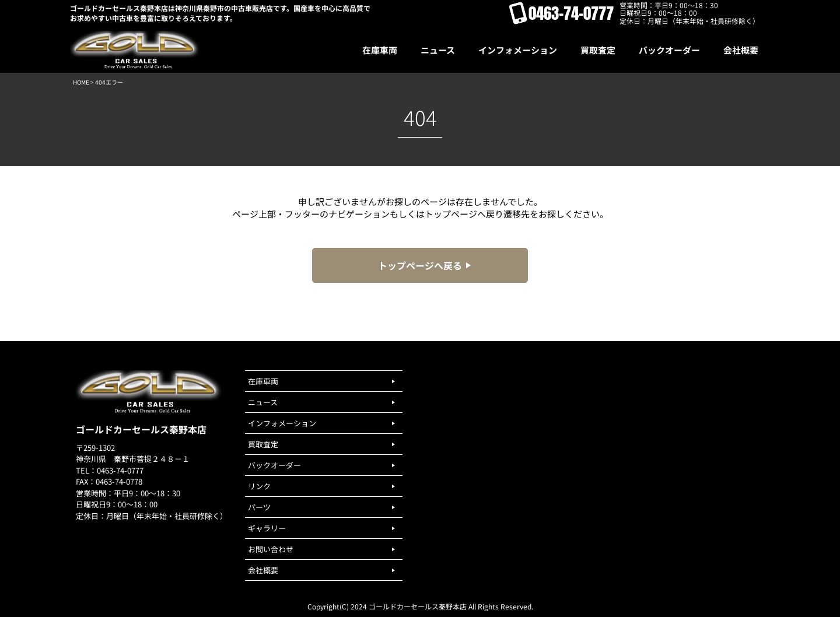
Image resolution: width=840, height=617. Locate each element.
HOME (81, 82)
